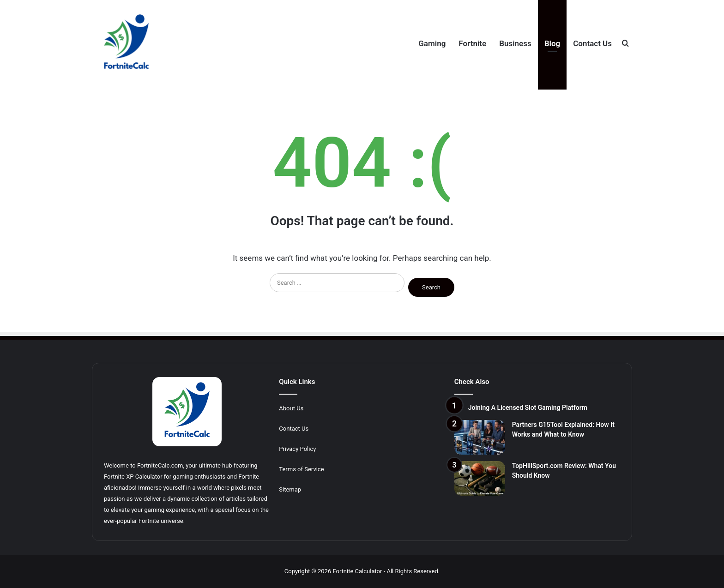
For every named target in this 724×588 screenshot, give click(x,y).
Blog (552, 43)
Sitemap (290, 489)
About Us (291, 408)
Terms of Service (301, 469)
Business (515, 43)
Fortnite (472, 43)
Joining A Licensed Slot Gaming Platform (528, 408)
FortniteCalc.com (160, 465)
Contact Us (592, 43)
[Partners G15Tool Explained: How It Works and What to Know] (480, 437)
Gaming (432, 43)
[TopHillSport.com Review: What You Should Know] (480, 478)
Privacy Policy (297, 449)
